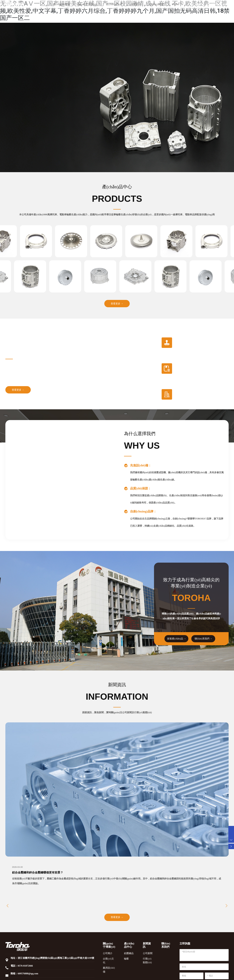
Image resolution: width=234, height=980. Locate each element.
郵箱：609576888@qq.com (24, 975)
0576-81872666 (217, 12)
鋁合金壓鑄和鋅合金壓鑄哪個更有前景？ (39, 873)
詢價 (199, 12)
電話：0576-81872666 (22, 967)
